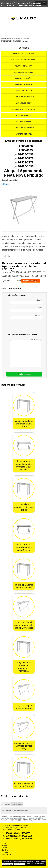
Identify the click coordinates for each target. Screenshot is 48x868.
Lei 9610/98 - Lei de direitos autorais (24, 821)
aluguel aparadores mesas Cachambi (24, 586)
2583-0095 (22, 3)
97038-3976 (10, 5)
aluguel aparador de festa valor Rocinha (24, 785)
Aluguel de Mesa (24, 103)
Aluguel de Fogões (24, 78)
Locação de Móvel (24, 134)
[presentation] (24, 327)
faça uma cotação (31, 281)
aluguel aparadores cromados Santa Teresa (24, 424)
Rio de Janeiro (18, 804)
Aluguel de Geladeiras (24, 97)
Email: (26, 309)
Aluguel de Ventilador (24, 128)
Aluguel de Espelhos (24, 72)
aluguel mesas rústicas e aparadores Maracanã (24, 667)
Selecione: (7, 804)
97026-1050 (37, 5)
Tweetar (5, 184)
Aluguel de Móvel (24, 115)
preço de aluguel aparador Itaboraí (24, 707)
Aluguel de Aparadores (24, 54)
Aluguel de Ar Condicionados (24, 60)
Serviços (24, 48)
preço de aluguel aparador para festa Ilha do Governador (24, 625)
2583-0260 (9, 3)
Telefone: (26, 317)
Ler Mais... (7, 256)
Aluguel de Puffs (24, 122)
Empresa (5, 845)
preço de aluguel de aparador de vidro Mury (24, 746)
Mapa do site (7, 855)
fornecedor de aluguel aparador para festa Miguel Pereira (24, 465)
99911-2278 (23, 5)
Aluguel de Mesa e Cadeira (24, 109)
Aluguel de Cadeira (24, 66)
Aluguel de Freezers (24, 91)
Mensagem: (26, 353)
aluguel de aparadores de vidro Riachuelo (24, 507)
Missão (4, 848)
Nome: (26, 302)
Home (4, 843)
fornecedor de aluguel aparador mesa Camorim (24, 547)
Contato (5, 852)
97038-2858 (35, 3)
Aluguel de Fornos (24, 85)
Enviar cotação (24, 374)
